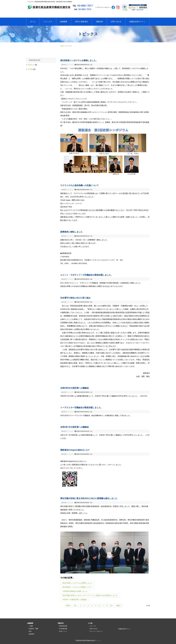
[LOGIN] (98, 641)
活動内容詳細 (63, 626)
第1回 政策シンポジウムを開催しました (77, 583)
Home (62, 46)
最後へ (119, 605)
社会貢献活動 (63, 629)
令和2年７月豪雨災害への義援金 (75, 600)
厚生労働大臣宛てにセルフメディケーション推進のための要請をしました (90, 595)
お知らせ (31, 65)
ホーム (33, 22)
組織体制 (31, 634)
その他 (30, 69)
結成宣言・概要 (33, 629)
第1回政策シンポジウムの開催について (77, 587)
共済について (63, 631)
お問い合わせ (116, 22)
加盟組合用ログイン (137, 22)
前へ (76, 605)
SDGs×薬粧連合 (81, 22)
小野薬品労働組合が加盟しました (75, 591)
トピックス (48, 22)
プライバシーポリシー (104, 7)
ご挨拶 (31, 626)
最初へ (69, 605)
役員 (30, 631)
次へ (112, 605)
